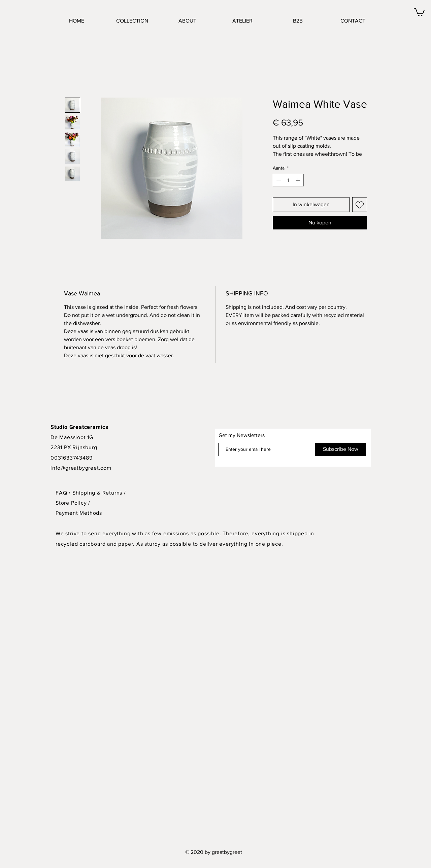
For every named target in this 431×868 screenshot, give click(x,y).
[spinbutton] (288, 180)
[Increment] (299, 180)
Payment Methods (79, 513)
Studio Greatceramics (79, 427)
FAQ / (64, 493)
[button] (419, 12)
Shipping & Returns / (99, 493)
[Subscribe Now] (340, 449)
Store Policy (72, 503)
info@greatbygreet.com (81, 468)
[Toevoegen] (360, 205)
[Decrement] (278, 180)
